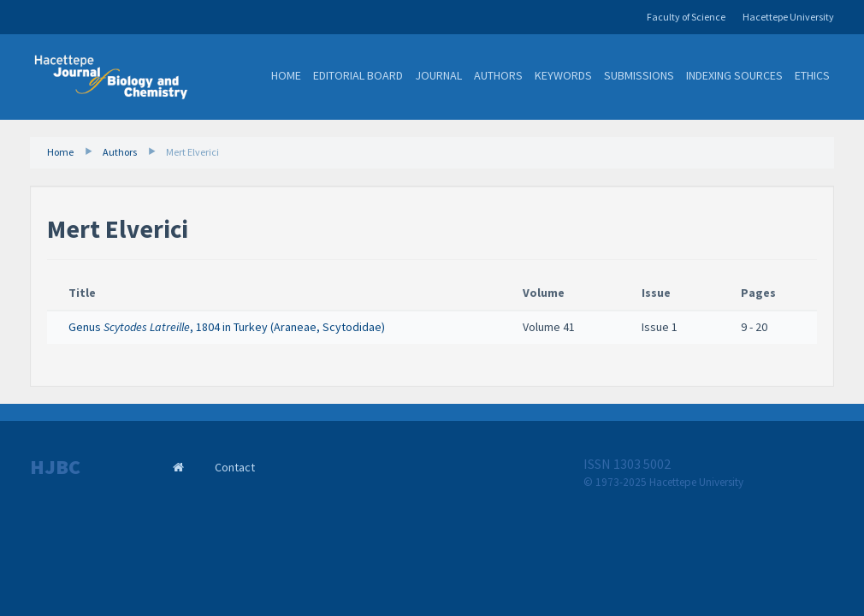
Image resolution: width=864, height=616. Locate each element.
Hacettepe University (788, 17)
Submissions (639, 75)
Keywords (563, 75)
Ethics (812, 75)
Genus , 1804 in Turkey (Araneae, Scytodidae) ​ (228, 327)
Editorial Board (358, 75)
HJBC (55, 467)
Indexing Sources (734, 75)
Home (286, 75)
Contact (235, 467)
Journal (438, 75)
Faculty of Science (686, 17)
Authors (498, 75)
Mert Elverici (192, 152)
